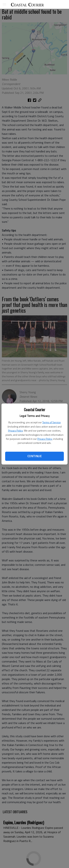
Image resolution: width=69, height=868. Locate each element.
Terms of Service (52, 422)
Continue (34, 456)
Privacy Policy (15, 431)
